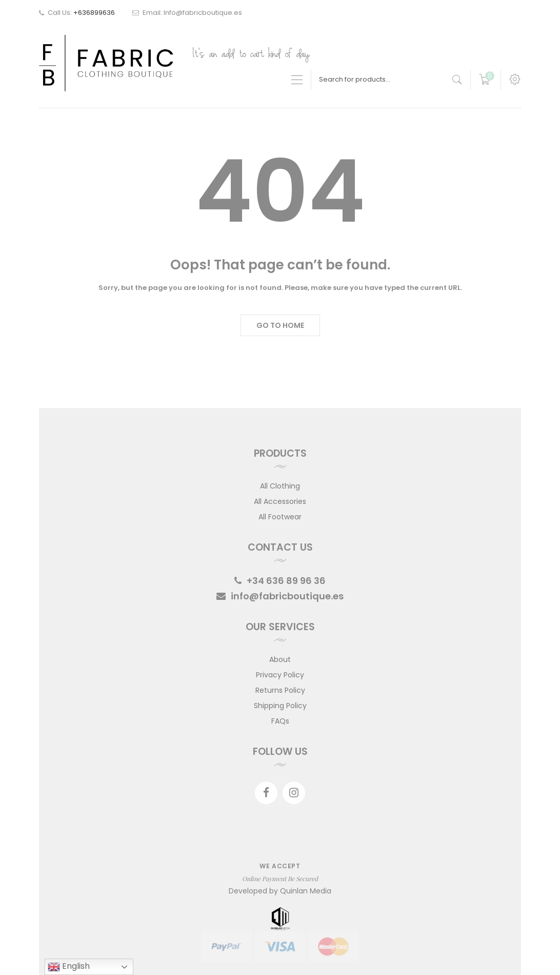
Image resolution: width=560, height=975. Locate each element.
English (69, 967)
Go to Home (280, 325)
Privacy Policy (280, 675)
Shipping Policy (280, 706)
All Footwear (280, 517)
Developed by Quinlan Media (280, 891)
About (280, 659)
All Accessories (280, 501)
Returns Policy (280, 690)
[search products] (457, 80)
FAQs (280, 721)
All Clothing (280, 486)
